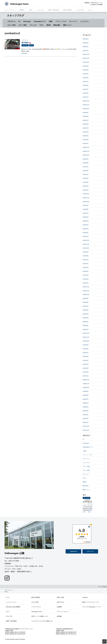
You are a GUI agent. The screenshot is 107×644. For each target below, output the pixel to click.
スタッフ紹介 (23, 25)
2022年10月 (86, 202)
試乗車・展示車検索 (11, 621)
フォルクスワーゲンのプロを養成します (42, 621)
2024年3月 (86, 136)
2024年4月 (86, 132)
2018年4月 (86, 411)
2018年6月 (86, 403)
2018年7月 (86, 399)
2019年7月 (86, 353)
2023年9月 (86, 159)
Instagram (85, 597)
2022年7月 (86, 213)
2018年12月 (86, 380)
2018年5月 (86, 407)
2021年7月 (86, 260)
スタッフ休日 (11, 25)
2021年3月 (86, 275)
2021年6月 (86, 264)
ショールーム (84, 21)
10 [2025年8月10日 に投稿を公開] (92, 505)
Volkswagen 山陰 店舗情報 (13, 607)
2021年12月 (86, 240)
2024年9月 (86, 112)
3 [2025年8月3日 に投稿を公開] (91, 503)
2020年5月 (86, 314)
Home (6, 592)
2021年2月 (86, 279)
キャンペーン (73, 21)
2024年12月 (86, 101)
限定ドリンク (67, 25)
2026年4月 (86, 39)
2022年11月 (86, 198)
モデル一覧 (9, 616)
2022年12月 (86, 194)
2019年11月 (86, 337)
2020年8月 (86, 302)
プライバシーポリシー (63, 612)
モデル (41, 25)
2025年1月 (86, 97)
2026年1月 (86, 51)
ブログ (8, 612)
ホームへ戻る (103, 587)
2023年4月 (86, 178)
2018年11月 (86, 384)
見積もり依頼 (60, 597)
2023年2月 (86, 186)
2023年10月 (86, 155)
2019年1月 (86, 376)
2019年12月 (86, 333)
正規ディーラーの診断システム (40, 616)
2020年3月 (86, 322)
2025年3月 (86, 89)
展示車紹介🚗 (26, 43)
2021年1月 (86, 283)
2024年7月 (86, 120)
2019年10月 (86, 341)
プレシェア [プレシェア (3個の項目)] (87, 498)
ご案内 (50, 21)
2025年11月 (86, 58)
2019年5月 (86, 360)
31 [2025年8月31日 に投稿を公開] (92, 510)
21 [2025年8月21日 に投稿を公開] (87, 509)
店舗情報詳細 (73, 551)
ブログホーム (11, 21)
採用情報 (59, 616)
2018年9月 (86, 391)
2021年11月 (86, 244)
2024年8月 (86, 116)
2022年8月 (86, 209)
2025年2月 (86, 93)
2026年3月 (86, 43)
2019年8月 (86, 349)
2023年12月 (86, 147)
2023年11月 (86, 151)
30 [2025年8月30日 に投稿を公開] (90, 510)
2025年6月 (86, 78)
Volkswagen (27, 21)
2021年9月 (86, 252)
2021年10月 (86, 248)
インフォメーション (11, 602)
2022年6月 (86, 217)
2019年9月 (86, 345)
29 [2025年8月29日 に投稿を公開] (89, 510)
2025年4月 (86, 85)
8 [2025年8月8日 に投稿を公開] (88, 505)
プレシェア (33, 25)
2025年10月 (86, 62)
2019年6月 (86, 356)
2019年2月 (86, 372)
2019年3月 (86, 368)
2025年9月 (86, 66)
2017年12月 (86, 426)
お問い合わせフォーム (97, 3)
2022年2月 (86, 233)
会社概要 (59, 607)
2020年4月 (86, 318)
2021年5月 (86, 267)
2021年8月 (86, 256)
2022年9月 (86, 205)
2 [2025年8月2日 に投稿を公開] (90, 503)
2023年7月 (86, 167)
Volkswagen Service (37, 612)
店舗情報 (87, 3)
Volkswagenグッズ (40, 21)
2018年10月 (86, 387)
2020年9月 (86, 298)
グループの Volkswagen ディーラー (92, 607)
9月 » (90, 512)
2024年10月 (86, 109)
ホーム (8, 597)
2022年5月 (86, 221)
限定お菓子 (57, 25)
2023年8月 (86, 163)
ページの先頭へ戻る (104, 641)
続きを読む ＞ (25, 53)
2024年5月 (86, 128)
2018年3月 (86, 415)
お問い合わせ (90, 551)
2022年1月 (86, 236)
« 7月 (84, 512)
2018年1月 (86, 422)
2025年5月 (86, 82)
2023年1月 (86, 190)
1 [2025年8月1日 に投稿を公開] (88, 503)
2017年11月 (86, 430)
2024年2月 (86, 140)
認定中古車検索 (36, 597)
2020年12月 (86, 287)
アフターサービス (36, 607)
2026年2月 (86, 47)
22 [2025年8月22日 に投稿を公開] (89, 509)
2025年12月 (86, 54)
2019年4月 (86, 364)
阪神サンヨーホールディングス (91, 602)
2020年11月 (86, 291)
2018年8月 (86, 395)
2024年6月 (86, 124)
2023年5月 (86, 174)
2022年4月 (86, 225)
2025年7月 (86, 74)
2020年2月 (86, 325)
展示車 (49, 25)
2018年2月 (86, 418)
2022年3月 (86, 229)
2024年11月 (86, 105)
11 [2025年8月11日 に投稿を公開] (83, 507)
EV (19, 21)
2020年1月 (86, 329)
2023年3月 (86, 182)
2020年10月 (86, 295)
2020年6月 (86, 310)
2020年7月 (86, 306)
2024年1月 (86, 143)
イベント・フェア (61, 21)
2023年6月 (86, 171)
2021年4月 (86, 271)
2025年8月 (86, 70)
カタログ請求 (35, 602)
